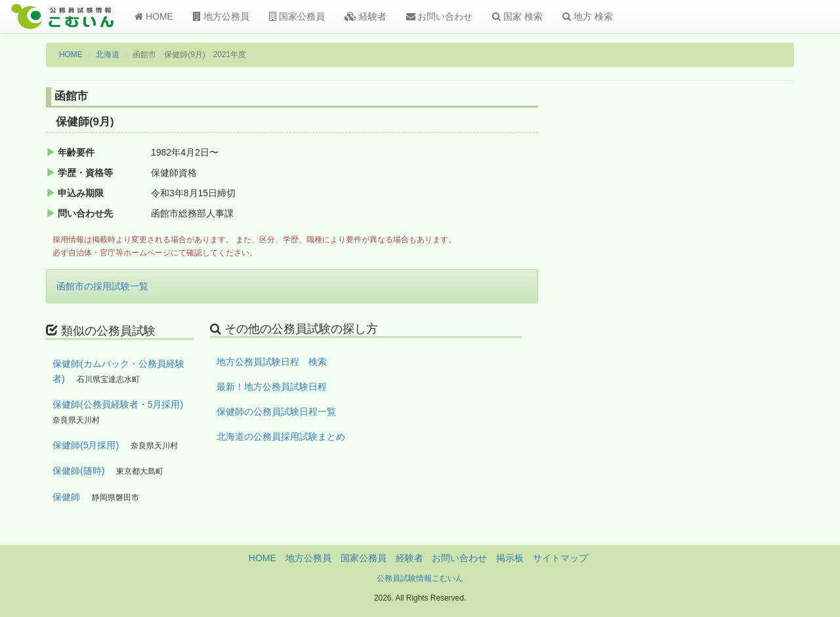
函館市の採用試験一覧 (102, 286)
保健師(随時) (78, 471)
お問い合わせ (440, 16)
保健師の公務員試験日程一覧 (276, 412)
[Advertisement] (708, 304)
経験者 (366, 16)
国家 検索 (517, 16)
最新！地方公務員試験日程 (272, 387)
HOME (154, 16)
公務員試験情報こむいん (420, 578)
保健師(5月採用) (86, 445)
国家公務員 (297, 16)
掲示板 (510, 558)
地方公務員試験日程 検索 (272, 362)
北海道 (108, 54)
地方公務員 (221, 16)
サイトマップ (560, 558)
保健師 (66, 497)
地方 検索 (588, 16)
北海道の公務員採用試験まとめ (281, 436)
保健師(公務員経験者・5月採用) (118, 404)
